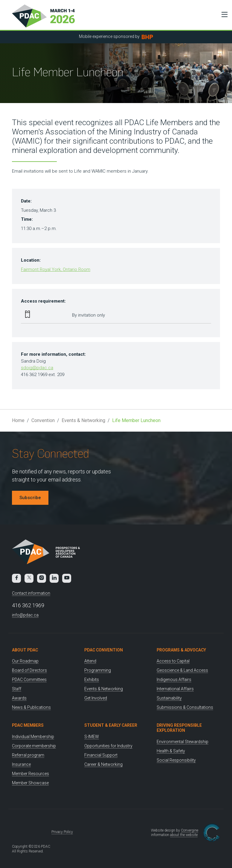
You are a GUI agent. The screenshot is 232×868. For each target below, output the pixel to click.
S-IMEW (92, 737)
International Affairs (175, 689)
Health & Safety (171, 751)
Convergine (190, 830)
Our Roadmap (25, 661)
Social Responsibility (176, 760)
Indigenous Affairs (174, 680)
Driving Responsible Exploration (179, 728)
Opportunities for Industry (108, 746)
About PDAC (25, 650)
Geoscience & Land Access (182, 670)
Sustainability (169, 698)
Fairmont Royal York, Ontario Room (56, 269)
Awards (19, 698)
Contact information (31, 593)
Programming (98, 670)
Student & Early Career (111, 725)
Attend (90, 661)
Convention (43, 420)
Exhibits (92, 680)
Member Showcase (30, 783)
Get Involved (96, 698)
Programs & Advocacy (181, 650)
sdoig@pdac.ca (37, 368)
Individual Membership (33, 737)
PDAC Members (28, 725)
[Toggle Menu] (223, 14)
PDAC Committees (29, 680)
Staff (17, 689)
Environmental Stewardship (183, 742)
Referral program (28, 755)
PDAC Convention (104, 650)
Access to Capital (173, 661)
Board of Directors (29, 670)
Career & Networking (103, 764)
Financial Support (101, 755)
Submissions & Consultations (185, 707)
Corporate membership (34, 746)
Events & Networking (83, 420)
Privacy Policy (62, 832)
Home (18, 420)
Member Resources (30, 774)
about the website (184, 835)
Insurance (21, 764)
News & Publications (31, 707)
